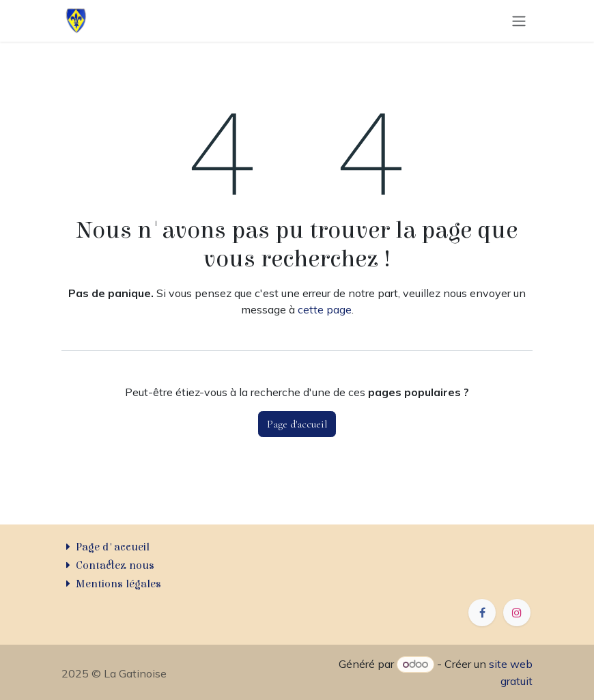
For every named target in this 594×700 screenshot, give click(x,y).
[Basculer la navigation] (519, 21)
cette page (325, 309)
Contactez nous (115, 565)
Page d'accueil (297, 424)
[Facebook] (482, 613)
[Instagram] (517, 613)
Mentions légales (118, 584)
